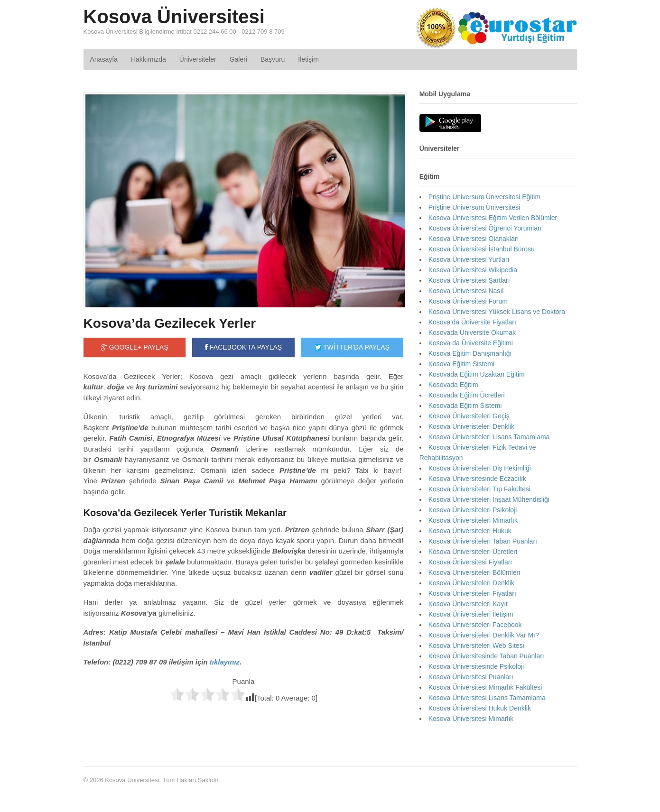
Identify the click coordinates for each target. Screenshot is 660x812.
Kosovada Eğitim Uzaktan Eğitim (477, 374)
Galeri (238, 59)
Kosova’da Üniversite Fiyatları (472, 322)
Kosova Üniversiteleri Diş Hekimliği (480, 468)
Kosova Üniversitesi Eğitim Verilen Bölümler (493, 218)
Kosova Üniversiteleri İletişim (471, 614)
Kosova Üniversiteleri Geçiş (469, 416)
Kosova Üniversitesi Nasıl (466, 291)
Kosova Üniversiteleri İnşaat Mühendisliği (489, 499)
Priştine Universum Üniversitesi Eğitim (485, 197)
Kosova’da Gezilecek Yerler (170, 323)
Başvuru (273, 59)
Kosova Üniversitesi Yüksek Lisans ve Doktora (497, 312)
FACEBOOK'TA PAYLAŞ (243, 347)
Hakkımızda (149, 59)
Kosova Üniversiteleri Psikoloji (473, 510)
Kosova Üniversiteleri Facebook (475, 625)
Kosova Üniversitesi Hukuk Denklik (480, 708)
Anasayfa (104, 59)
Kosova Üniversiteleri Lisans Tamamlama (489, 437)
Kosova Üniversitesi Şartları (469, 280)
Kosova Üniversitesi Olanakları (474, 239)
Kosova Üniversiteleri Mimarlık (473, 520)
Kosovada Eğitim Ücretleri (467, 395)
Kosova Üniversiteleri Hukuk (470, 531)
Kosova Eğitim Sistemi (461, 364)
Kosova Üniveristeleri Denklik (471, 426)
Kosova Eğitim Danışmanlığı (470, 353)
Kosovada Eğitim (453, 385)
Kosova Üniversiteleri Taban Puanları (483, 541)
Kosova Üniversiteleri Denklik (471, 583)
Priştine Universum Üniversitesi (474, 207)
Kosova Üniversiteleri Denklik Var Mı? (484, 635)
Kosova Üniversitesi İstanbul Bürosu (482, 249)
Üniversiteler (198, 59)
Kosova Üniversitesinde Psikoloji (476, 666)
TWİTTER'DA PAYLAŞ (352, 347)
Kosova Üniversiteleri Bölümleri (474, 572)
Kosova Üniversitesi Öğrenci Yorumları (485, 228)
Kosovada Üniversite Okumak (472, 332)
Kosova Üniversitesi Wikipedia (473, 270)
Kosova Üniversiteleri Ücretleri (473, 552)
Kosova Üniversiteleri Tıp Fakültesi (479, 489)
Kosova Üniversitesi (174, 17)
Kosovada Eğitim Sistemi (465, 406)
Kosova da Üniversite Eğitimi (471, 343)
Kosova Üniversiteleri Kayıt (468, 604)
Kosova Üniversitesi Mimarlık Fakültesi (485, 687)
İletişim (308, 59)
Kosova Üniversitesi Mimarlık (471, 719)
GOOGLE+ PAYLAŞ (135, 347)
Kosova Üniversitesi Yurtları (469, 259)
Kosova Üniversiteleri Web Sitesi (476, 646)
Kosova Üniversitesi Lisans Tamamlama (487, 698)
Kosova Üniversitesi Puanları (471, 677)
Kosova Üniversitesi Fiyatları (470, 562)
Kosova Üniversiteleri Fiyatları (472, 593)
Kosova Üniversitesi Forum (468, 301)
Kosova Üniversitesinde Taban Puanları (486, 656)
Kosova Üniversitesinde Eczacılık (477, 479)
